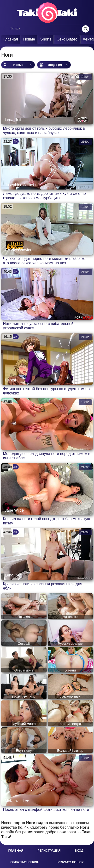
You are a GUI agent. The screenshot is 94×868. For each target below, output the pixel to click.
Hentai (10, 380)
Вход (79, 851)
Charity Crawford (19, 250)
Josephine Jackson (21, 185)
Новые (28, 39)
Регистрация (49, 851)
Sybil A (11, 315)
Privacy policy (71, 862)
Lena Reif (13, 120)
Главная (9, 39)
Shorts (45, 39)
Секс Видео (66, 39)
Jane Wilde (14, 510)
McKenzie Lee (17, 801)
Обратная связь (25, 862)
